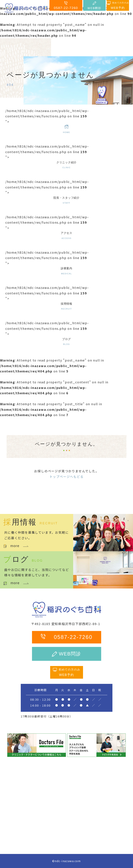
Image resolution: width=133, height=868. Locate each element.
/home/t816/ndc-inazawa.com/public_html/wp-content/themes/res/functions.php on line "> (67, 121)
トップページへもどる (67, 476)
